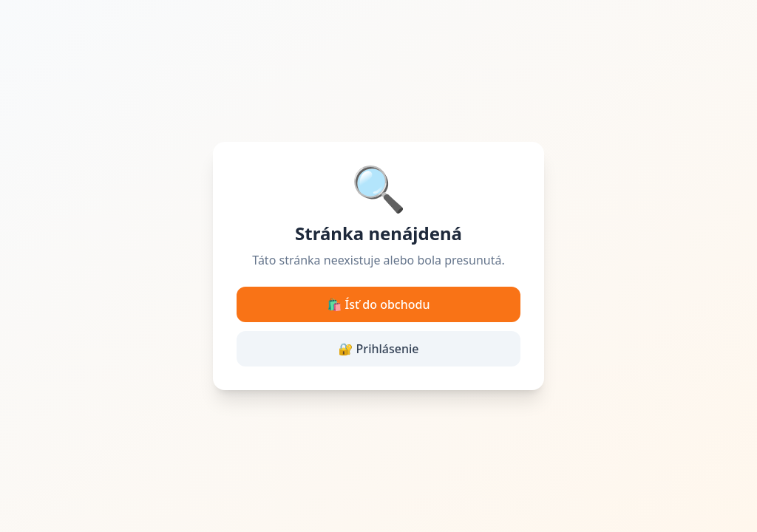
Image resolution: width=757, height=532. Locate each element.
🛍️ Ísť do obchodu (379, 304)
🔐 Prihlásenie (379, 349)
